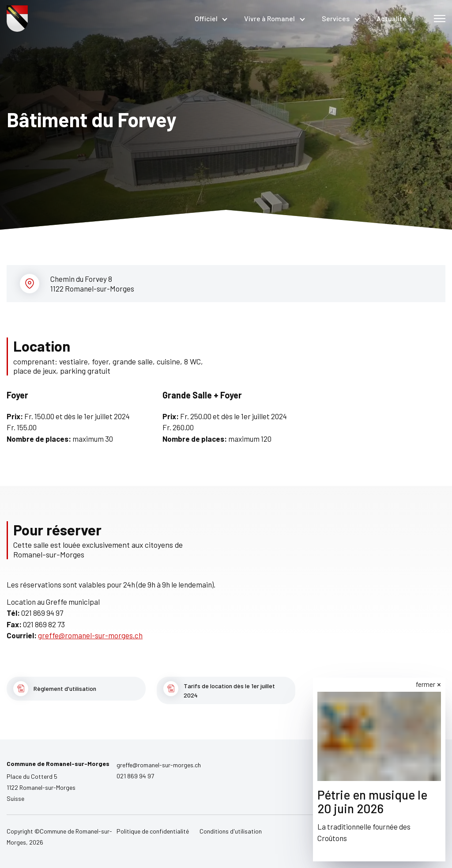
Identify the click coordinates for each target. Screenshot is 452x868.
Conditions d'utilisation (231, 831)
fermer (426, 684)
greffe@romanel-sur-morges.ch (90, 635)
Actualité (392, 18)
